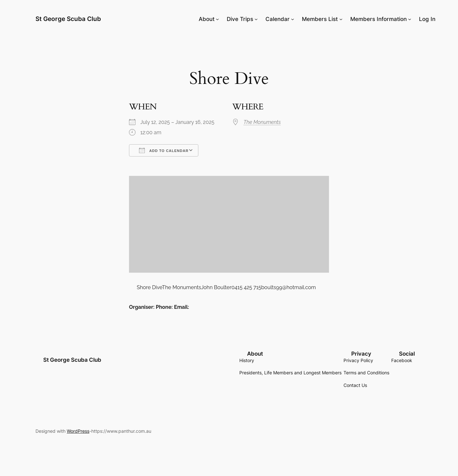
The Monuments (262, 122)
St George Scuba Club (68, 19)
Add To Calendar (164, 150)
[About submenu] (217, 19)
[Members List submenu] (341, 19)
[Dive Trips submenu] (256, 19)
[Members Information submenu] (410, 19)
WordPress (78, 431)
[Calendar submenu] (293, 19)
